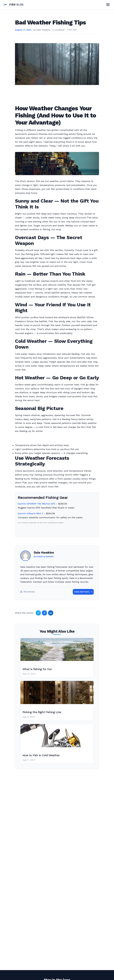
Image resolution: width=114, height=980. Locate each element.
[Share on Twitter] (38, 613)
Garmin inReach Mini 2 (30, 513)
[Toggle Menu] (108, 5)
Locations (60, 30)
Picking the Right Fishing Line (42, 712)
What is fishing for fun (37, 669)
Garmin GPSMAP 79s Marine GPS (36, 504)
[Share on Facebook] (44, 613)
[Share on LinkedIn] (51, 613)
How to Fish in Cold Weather (41, 755)
